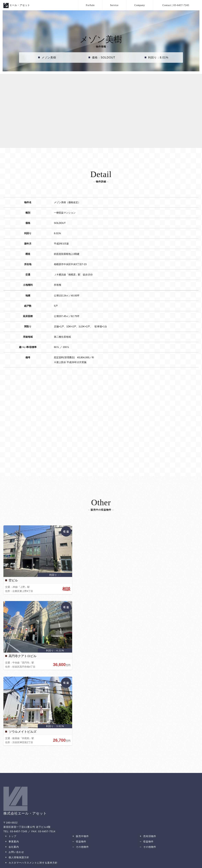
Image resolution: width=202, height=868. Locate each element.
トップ (10, 836)
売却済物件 (148, 836)
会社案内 (12, 847)
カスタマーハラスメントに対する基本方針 (31, 863)
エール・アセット (17, 5)
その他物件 (80, 847)
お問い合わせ (14, 852)
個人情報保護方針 (17, 857)
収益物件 (79, 842)
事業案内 (12, 842)
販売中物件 (80, 836)
